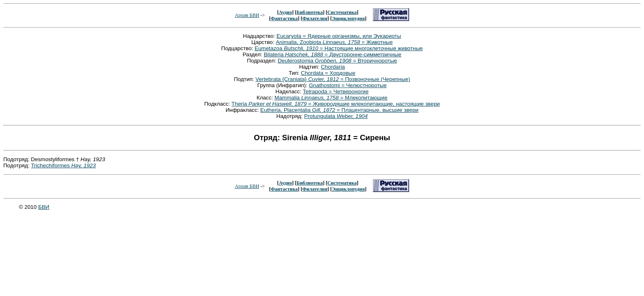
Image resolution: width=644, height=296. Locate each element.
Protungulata (336, 116)
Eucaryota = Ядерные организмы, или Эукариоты (339, 36)
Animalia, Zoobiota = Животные (334, 42)
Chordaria (333, 67)
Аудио (285, 12)
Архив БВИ (247, 15)
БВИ (44, 207)
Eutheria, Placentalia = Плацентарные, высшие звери (339, 110)
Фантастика (284, 18)
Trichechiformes (63, 165)
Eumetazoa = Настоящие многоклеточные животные (339, 48)
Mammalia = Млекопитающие (331, 98)
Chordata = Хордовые (328, 73)
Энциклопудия (348, 18)
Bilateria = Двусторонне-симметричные (332, 54)
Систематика (342, 12)
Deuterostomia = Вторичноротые (337, 61)
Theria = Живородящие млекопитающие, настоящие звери (336, 104)
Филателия (315, 18)
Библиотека (310, 12)
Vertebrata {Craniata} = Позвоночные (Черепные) (333, 79)
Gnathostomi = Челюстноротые (348, 85)
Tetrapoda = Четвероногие (336, 91)
